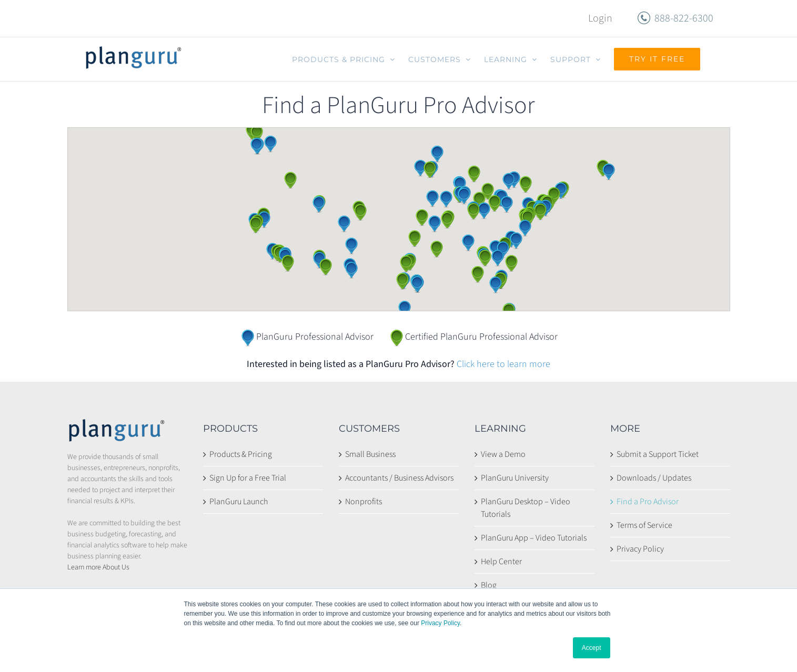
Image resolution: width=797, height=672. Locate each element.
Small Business (370, 454)
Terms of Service (644, 525)
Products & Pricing (241, 454)
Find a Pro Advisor (648, 502)
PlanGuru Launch (239, 502)
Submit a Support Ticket (658, 454)
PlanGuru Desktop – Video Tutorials (526, 508)
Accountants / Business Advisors (399, 478)
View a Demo (503, 454)
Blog (489, 585)
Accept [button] (592, 648)
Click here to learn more (503, 364)
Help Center (501, 562)
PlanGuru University (515, 478)
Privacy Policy (440, 623)
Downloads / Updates (654, 478)
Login (600, 18)
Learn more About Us (98, 567)
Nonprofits (364, 502)
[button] (256, 225)
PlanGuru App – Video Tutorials (534, 538)
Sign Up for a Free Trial (248, 478)
